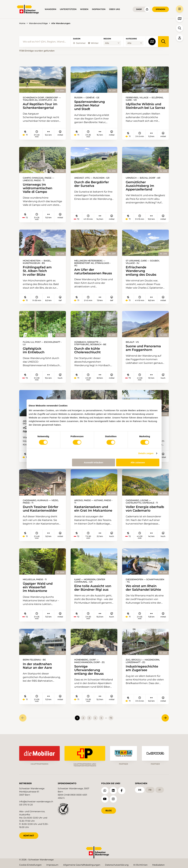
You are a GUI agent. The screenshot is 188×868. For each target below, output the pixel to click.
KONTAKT (29, 836)
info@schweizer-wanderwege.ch (36, 802)
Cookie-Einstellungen (30, 865)
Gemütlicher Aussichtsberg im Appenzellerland (140, 186)
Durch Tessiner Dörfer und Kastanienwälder (41, 509)
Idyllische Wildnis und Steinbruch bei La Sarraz (145, 106)
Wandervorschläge (38, 23)
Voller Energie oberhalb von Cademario (145, 509)
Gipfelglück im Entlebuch (34, 350)
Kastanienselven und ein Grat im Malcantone (93, 509)
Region (107, 39)
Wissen (84, 9)
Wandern (50, 9)
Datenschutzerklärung (117, 865)
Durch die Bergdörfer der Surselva (92, 184)
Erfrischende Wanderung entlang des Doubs (141, 271)
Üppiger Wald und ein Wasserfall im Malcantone (38, 587)
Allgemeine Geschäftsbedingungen (82, 865)
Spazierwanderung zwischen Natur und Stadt (90, 105)
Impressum (52, 865)
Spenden (160, 9)
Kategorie (131, 39)
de (140, 790)
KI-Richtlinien (140, 865)
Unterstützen (68, 9)
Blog (109, 811)
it (160, 790)
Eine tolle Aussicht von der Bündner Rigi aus (93, 588)
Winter (93, 43)
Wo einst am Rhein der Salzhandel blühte (143, 588)
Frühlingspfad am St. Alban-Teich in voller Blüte (37, 271)
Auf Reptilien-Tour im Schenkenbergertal (40, 106)
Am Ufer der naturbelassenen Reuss (93, 271)
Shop (139, 9)
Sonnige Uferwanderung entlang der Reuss (89, 670)
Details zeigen (146, 453)
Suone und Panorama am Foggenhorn (143, 348)
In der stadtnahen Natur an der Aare (37, 666)
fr (150, 790)
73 (111, 718)
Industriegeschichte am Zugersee (142, 668)
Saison (77, 39)
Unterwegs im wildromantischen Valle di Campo (38, 188)
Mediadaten (158, 865)
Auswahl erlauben (93, 462)
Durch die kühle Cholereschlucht (87, 350)
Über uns (114, 9)
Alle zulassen (138, 462)
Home (22, 23)
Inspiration (99, 9)
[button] (180, 9)
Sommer (79, 43)
